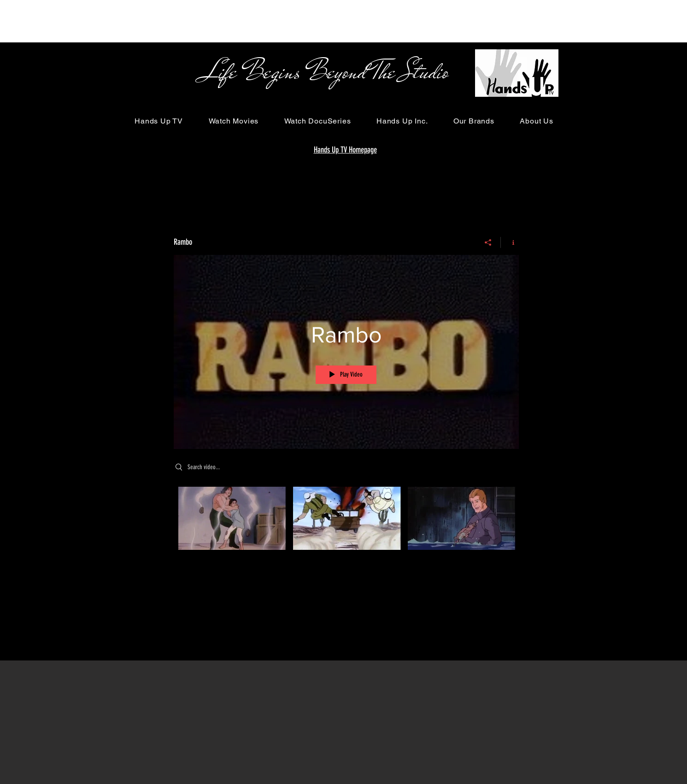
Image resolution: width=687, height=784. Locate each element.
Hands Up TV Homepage (345, 150)
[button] (159, 121)
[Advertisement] (168, 21)
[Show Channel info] (510, 242)
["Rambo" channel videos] (346, 525)
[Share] (488, 242)
